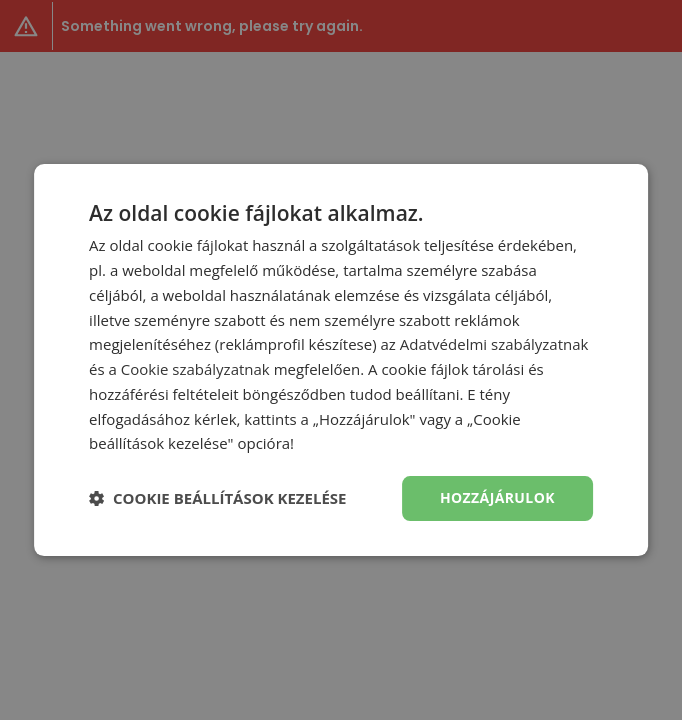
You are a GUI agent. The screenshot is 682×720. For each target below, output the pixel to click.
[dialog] (341, 360)
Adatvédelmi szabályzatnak (494, 344)
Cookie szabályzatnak (195, 369)
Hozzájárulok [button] (497, 497)
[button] (217, 499)
